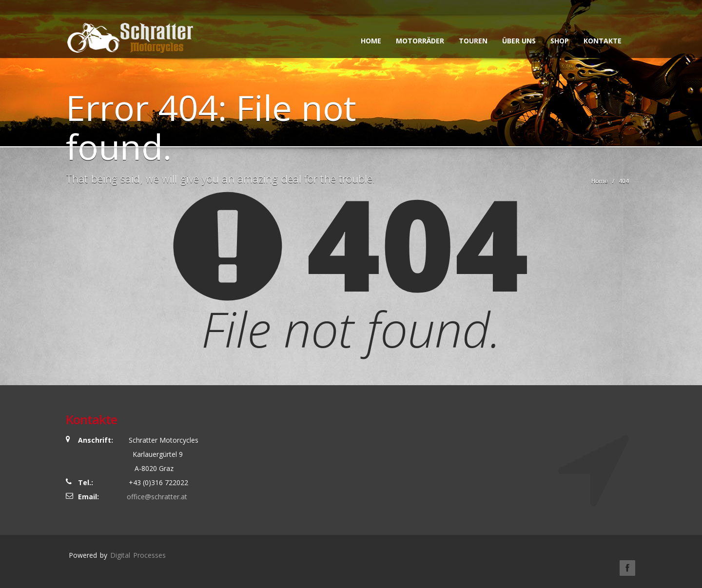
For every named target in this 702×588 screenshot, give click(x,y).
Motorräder (420, 41)
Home (371, 41)
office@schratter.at (157, 497)
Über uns (519, 41)
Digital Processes (138, 555)
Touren (473, 41)
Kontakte (603, 41)
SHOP (560, 41)
